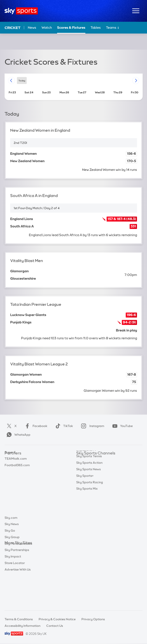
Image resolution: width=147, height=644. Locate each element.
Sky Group (12, 569)
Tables (96, 28)
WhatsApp (18, 435)
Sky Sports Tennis (89, 499)
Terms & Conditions (19, 619)
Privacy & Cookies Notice (57, 619)
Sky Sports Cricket (90, 479)
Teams (113, 28)
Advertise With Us (18, 601)
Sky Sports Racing (90, 525)
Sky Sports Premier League (96, 466)
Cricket (12, 28)
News (32, 28)
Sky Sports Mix (87, 531)
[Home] (21, 11)
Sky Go (10, 562)
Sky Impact (13, 588)
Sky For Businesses (18, 575)
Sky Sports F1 (86, 492)
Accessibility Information (22, 626)
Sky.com (11, 550)
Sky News (12, 556)
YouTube (122, 426)
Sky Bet (10, 460)
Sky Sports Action (89, 505)
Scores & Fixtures (71, 28)
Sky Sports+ (85, 518)
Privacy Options (93, 619)
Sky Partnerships (17, 582)
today (22, 80)
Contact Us (55, 626)
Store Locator (15, 595)
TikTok (63, 426)
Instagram (92, 426)
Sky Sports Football (91, 473)
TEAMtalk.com (16, 473)
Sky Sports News (88, 512)
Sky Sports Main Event (92, 460)
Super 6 (10, 466)
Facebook (35, 426)
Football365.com (17, 479)
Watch (47, 28)
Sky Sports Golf (88, 486)
